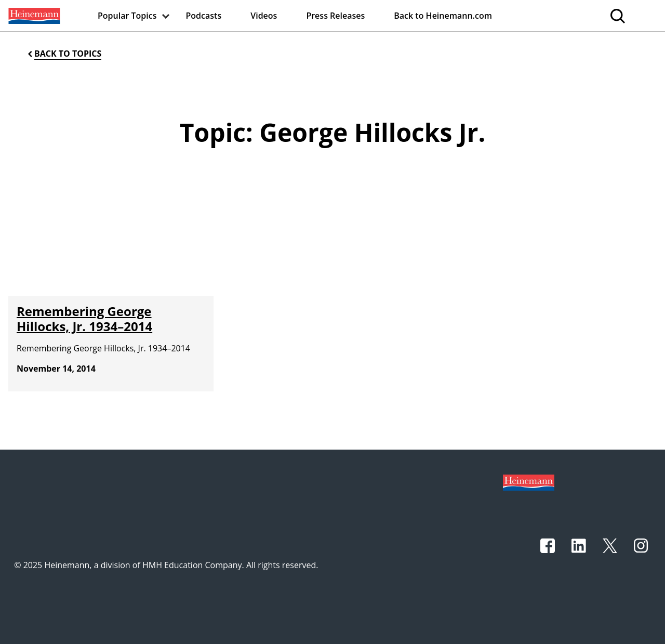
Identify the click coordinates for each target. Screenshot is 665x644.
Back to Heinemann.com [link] (443, 16)
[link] (33, 16)
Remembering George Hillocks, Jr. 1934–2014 (84, 319)
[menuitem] (33, 16)
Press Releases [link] (335, 16)
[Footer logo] (529, 482)
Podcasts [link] (204, 16)
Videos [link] (264, 16)
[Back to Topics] (64, 54)
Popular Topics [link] (127, 16)
